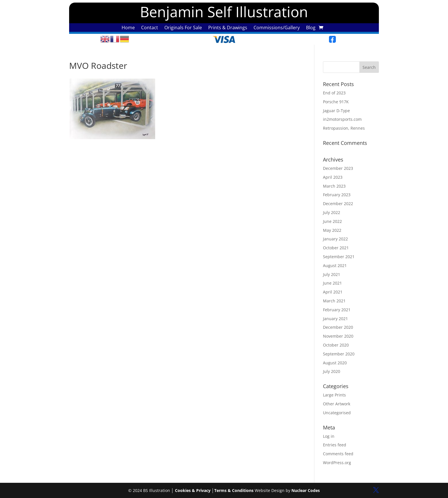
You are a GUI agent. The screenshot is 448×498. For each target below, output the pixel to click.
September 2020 (339, 354)
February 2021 (337, 310)
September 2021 (339, 257)
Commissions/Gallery (277, 28)
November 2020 (338, 336)
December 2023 (338, 168)
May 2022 (332, 230)
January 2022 (335, 239)
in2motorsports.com (342, 119)
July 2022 (332, 212)
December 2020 (338, 327)
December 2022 (338, 204)
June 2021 (332, 283)
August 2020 (335, 363)
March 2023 (334, 186)
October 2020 (336, 345)
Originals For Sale (183, 28)
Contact (150, 28)
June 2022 (332, 221)
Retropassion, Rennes (344, 128)
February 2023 (337, 195)
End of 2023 (334, 93)
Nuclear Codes (306, 490)
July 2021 (332, 274)
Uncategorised (337, 413)
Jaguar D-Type (336, 111)
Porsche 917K (336, 102)
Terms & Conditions (234, 490)
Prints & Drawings (228, 28)
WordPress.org (337, 463)
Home (128, 28)
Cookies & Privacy (193, 490)
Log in (329, 436)
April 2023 (333, 177)
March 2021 (334, 301)
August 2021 (335, 265)
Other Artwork (337, 404)
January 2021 (335, 319)
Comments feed (338, 454)
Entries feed (335, 445)
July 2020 (332, 371)
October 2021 (336, 248)
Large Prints (334, 395)
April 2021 (333, 292)
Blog (311, 28)
